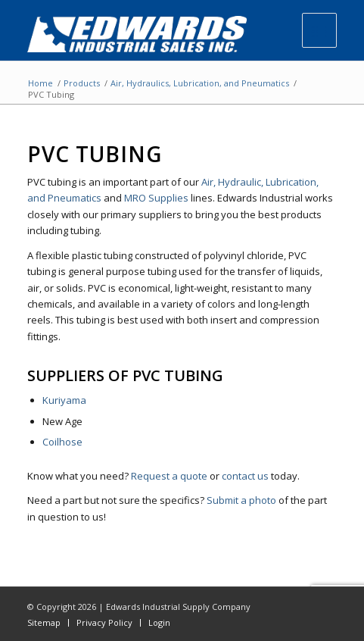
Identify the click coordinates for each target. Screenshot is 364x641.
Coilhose (62, 442)
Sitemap (44, 622)
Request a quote (169, 476)
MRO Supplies (156, 198)
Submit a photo (241, 500)
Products (82, 83)
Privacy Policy (104, 622)
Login (159, 622)
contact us (245, 476)
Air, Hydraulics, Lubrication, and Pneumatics (200, 83)
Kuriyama (64, 400)
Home (40, 83)
